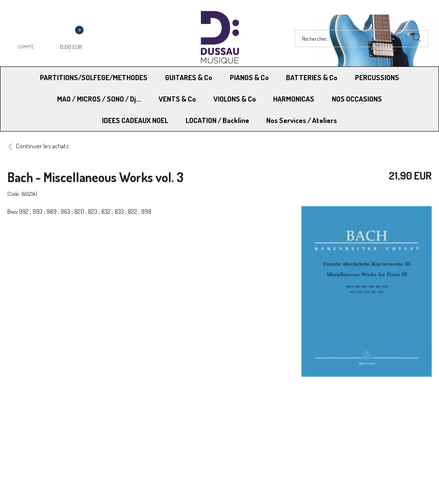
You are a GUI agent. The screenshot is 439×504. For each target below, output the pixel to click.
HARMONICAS (294, 99)
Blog (330, 437)
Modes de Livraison (40, 415)
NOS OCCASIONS (357, 99)
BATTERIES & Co (312, 77)
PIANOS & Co (249, 77)
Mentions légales (347, 415)
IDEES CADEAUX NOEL (135, 120)
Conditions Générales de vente (262, 415)
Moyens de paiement (145, 415)
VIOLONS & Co (235, 99)
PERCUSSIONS (377, 77)
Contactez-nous (139, 437)
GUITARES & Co (189, 77)
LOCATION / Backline (217, 120)
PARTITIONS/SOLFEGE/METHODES (94, 77)
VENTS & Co (177, 99)
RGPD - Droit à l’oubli (41, 437)
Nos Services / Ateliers (302, 120)
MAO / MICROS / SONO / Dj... (99, 99)
